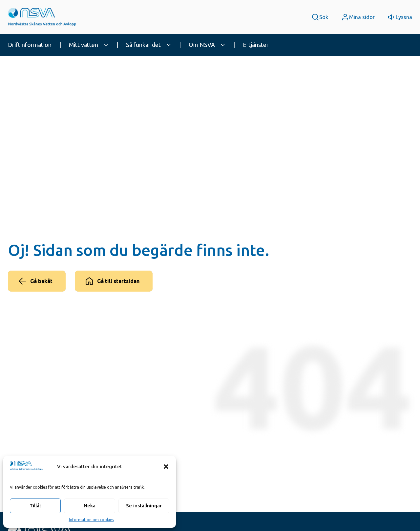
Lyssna (404, 17)
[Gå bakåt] (37, 281)
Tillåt (35, 506)
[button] (166, 467)
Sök (324, 17)
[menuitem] (36, 45)
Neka (90, 506)
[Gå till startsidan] (114, 281)
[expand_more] (106, 45)
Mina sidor (362, 17)
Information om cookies (91, 520)
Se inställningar (144, 506)
